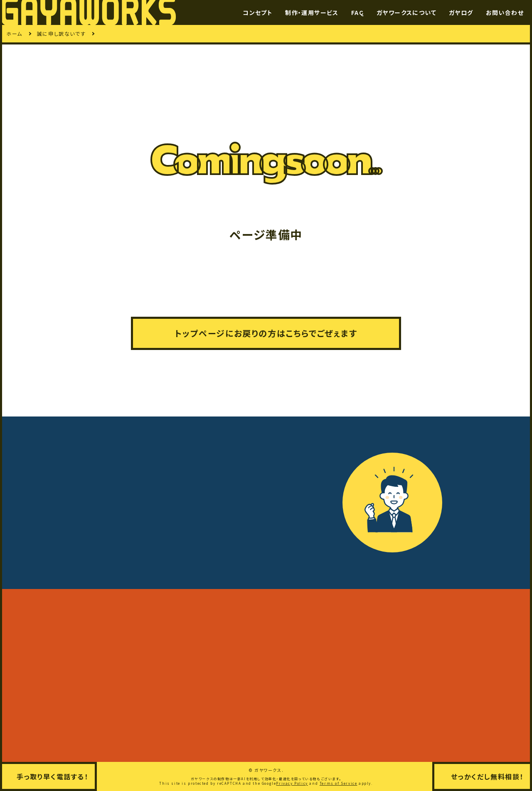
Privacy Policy (292, 783)
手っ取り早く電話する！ (53, 776)
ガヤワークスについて (406, 12)
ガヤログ (461, 12)
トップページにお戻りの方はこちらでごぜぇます (266, 333)
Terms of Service (339, 783)
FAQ (358, 12)
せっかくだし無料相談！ (487, 776)
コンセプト (258, 12)
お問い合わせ (505, 12)
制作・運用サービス (312, 12)
